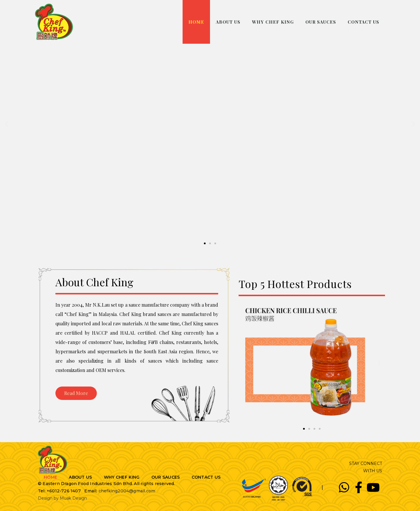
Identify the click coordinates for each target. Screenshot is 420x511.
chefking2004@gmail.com (127, 491)
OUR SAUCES (321, 22)
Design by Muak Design (62, 498)
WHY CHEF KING (273, 22)
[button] (205, 243)
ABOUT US (228, 22)
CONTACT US (363, 22)
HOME (196, 22)
